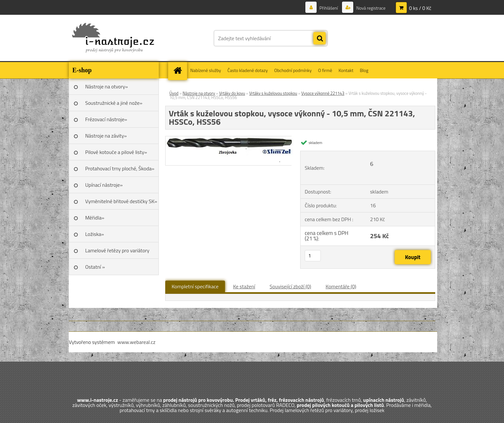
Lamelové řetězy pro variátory (117, 250)
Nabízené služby (206, 70)
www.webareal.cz (136, 342)
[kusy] (313, 256)
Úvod (174, 93)
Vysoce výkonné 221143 (323, 93)
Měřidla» (95, 218)
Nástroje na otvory (199, 93)
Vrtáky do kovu (232, 93)
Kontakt (346, 70)
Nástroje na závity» (106, 136)
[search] (319, 39)
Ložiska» (94, 234)
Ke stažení (244, 286)
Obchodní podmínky (293, 70)
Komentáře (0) (341, 286)
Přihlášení (329, 8)
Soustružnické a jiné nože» (114, 103)
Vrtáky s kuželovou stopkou (273, 93)
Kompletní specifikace (195, 286)
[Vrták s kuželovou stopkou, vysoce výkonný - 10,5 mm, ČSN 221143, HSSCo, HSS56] (231, 139)
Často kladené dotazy (248, 70)
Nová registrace (370, 8)
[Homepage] (180, 70)
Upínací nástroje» (104, 185)
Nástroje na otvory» (107, 86)
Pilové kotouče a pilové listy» (116, 152)
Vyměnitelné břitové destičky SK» (121, 201)
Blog (364, 70)
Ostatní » (95, 267)
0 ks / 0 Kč (420, 8)
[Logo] (113, 38)
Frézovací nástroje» (106, 119)
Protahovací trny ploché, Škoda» (120, 168)
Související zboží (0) (290, 286)
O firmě (325, 70)
